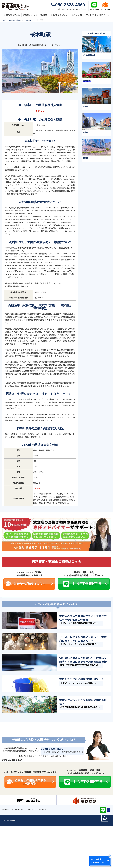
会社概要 (5, 857)
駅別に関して (36, 20)
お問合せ (35, 857)
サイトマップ (48, 857)
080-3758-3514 (12, 807)
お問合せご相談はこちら (33, 584)
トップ (4, 20)
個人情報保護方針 (20, 857)
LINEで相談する (90, 584)
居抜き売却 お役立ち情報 (19, 20)
